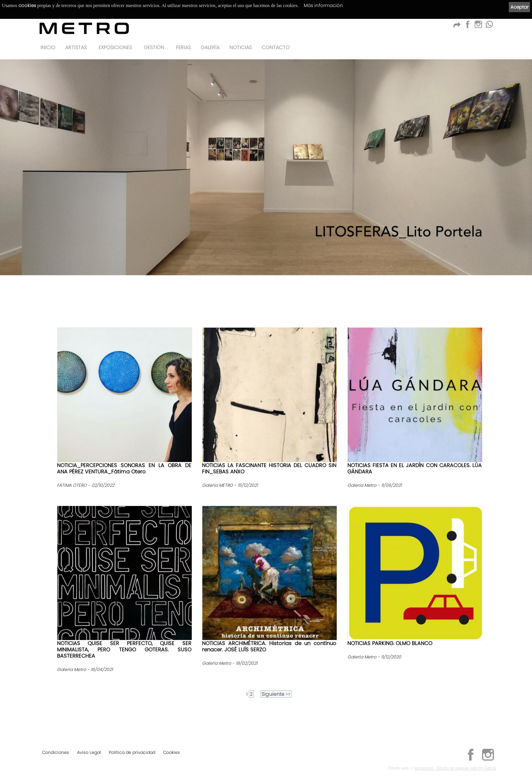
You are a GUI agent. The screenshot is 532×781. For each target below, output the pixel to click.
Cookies (172, 752)
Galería (210, 47)
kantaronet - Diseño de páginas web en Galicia (455, 768)
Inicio (48, 47)
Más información (323, 5)
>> (276, 694)
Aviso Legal (89, 752)
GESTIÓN (154, 47)
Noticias (241, 47)
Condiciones (56, 752)
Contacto (276, 47)
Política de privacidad (132, 752)
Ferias (183, 47)
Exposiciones (115, 47)
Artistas (76, 47)
